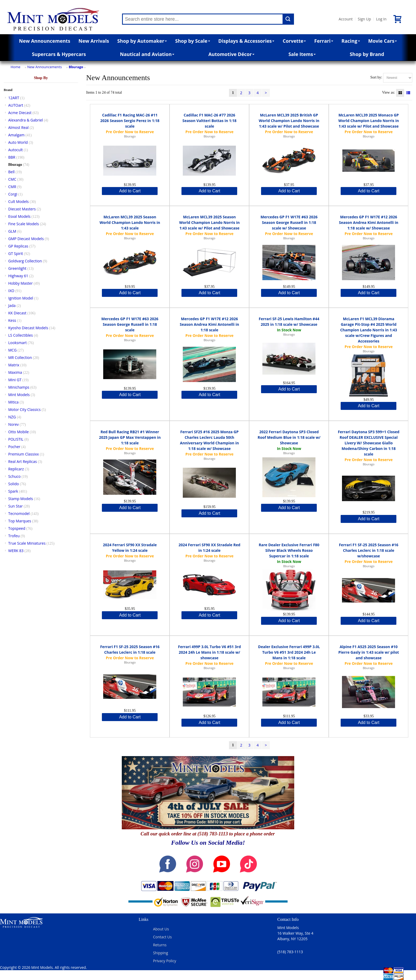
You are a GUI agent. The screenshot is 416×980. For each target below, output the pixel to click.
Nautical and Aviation (147, 54)
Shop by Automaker (142, 41)
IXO (11, 291)
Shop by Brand (367, 54)
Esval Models (19, 216)
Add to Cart (130, 191)
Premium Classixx (23, 454)
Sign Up (364, 19)
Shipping (161, 953)
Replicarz (16, 469)
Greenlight (17, 268)
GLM (12, 231)
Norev (14, 424)
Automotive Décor (231, 54)
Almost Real (18, 127)
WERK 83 (16, 551)
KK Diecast (17, 313)
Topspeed (17, 528)
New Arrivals (94, 41)
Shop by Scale (192, 41)
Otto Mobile (18, 432)
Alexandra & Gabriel (26, 120)
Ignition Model (21, 298)
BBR (12, 157)
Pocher (14, 447)
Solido (14, 484)
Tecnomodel (19, 513)
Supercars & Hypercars (59, 54)
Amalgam (16, 135)
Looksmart (18, 343)
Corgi (13, 194)
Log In (381, 19)
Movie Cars (383, 41)
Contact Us (162, 937)
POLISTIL (16, 439)
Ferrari (324, 41)
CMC (12, 179)
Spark (13, 491)
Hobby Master (20, 283)
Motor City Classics (24, 409)
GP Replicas (18, 246)
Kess (12, 320)
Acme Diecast (20, 113)
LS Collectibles (21, 335)
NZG (12, 417)
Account (346, 19)
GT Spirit (16, 253)
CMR (12, 187)
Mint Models (19, 395)
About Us (161, 929)
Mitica (13, 402)
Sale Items (302, 54)
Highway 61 (18, 276)
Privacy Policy (165, 961)
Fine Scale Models (24, 224)
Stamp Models (21, 499)
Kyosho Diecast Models (28, 328)
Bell (11, 172)
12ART (14, 98)
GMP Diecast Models (26, 239)
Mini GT (15, 380)
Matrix (14, 365)
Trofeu (14, 536)
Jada (12, 305)
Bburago (76, 67)
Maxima (15, 372)
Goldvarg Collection (25, 261)
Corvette (294, 41)
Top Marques (20, 521)
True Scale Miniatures (27, 543)
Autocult (16, 150)
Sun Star (16, 506)
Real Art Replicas (23, 461)
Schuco (14, 476)
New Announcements (45, 41)
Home (16, 67)
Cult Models (18, 201)
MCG (12, 350)
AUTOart (16, 105)
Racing (351, 41)
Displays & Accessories (246, 41)
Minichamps (19, 387)
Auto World (18, 142)
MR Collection (20, 357)
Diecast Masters (22, 209)
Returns (160, 945)
